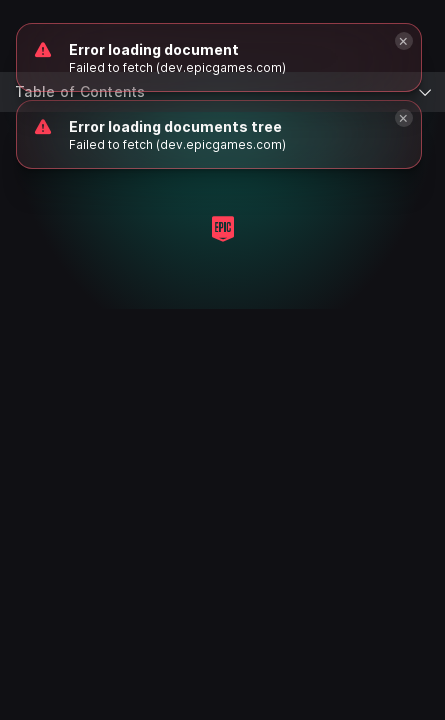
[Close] (404, 118)
